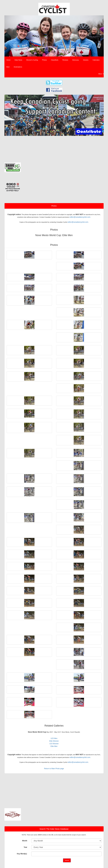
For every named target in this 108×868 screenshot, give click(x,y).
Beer (8, 67)
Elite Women (54, 741)
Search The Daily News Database (54, 829)
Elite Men (54, 746)
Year (25, 847)
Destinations (18, 67)
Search (67, 860)
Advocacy (76, 60)
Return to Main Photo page (54, 769)
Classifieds (55, 60)
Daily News (18, 60)
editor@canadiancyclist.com (80, 217)
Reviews (65, 60)
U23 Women (54, 744)
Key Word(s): (22, 854)
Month (25, 841)
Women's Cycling (32, 60)
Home (8, 60)
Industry (86, 60)
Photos (44, 60)
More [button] (101, 74)
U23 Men (54, 738)
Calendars (96, 60)
